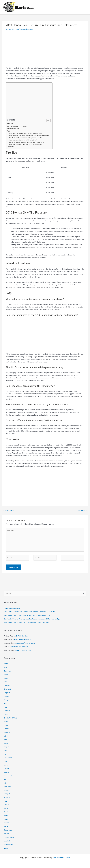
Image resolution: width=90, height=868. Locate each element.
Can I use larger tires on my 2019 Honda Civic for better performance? (30, 136)
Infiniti (6, 736)
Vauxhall (7, 841)
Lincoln (7, 769)
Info (5, 740)
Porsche (7, 797)
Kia (5, 754)
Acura (6, 664)
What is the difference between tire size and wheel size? (26, 133)
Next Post (83, 510)
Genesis (7, 711)
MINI (6, 783)
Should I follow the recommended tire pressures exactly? (26, 138)
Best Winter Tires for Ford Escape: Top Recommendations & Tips (27, 615)
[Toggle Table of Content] (47, 121)
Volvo (6, 848)
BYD (5, 682)
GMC (6, 714)
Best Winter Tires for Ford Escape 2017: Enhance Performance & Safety (29, 612)
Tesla (6, 826)
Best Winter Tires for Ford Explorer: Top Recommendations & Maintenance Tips (32, 619)
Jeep (6, 750)
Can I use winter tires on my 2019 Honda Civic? (23, 140)
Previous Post (8, 510)
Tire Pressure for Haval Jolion (25, 643)
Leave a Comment (12, 29)
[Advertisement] (45, 49)
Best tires (7, 671)
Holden (7, 725)
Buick (6, 678)
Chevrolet (7, 689)
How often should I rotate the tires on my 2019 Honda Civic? (27, 142)
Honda (22, 29)
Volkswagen (8, 844)
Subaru (7, 819)
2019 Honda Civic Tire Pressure (17, 126)
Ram (6, 801)
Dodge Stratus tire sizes (23, 650)
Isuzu (6, 743)
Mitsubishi (8, 787)
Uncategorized (9, 837)
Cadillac (7, 685)
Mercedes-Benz (9, 776)
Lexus (6, 765)
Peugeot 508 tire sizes (12, 608)
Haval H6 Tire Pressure (22, 639)
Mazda (6, 772)
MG (5, 779)
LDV (5, 761)
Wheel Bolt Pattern (13, 129)
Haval (6, 722)
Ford (6, 707)
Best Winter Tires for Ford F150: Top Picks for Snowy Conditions (27, 623)
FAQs (9, 131)
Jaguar (6, 747)
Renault (7, 805)
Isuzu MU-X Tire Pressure (19, 647)
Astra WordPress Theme (61, 858)
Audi (6, 667)
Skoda (6, 812)
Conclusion (11, 147)
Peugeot (7, 794)
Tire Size (10, 124)
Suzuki (6, 823)
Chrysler (7, 693)
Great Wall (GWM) (10, 718)
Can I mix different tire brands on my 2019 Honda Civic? (26, 144)
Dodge (6, 700)
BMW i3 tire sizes (22, 636)
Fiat (5, 703)
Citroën (7, 696)
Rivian (6, 808)
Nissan (6, 790)
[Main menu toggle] (85, 7)
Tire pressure (9, 830)
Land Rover (8, 758)
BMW (6, 675)
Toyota (6, 834)
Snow (6, 815)
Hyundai (7, 732)
